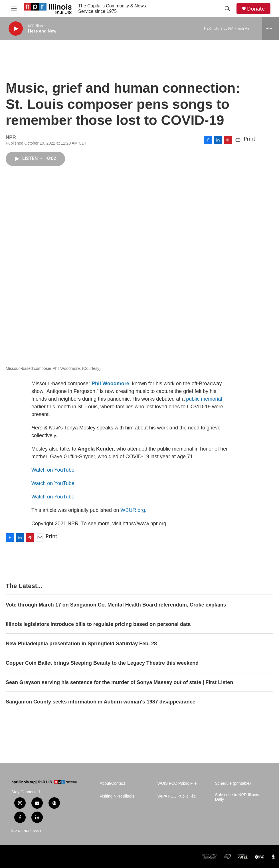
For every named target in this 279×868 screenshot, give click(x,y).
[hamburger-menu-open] (14, 9)
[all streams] (271, 29)
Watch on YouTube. (54, 470)
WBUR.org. (133, 510)
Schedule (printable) (233, 783)
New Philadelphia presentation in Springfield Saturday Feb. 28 (81, 644)
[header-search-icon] (227, 9)
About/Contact (112, 783)
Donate (256, 9)
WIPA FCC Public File (177, 796)
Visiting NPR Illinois (117, 796)
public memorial (204, 399)
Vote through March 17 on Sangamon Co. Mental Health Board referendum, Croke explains (116, 605)
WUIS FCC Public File (177, 783)
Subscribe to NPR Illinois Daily (237, 797)
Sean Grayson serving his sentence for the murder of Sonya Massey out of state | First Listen (119, 682)
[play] (16, 29)
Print (249, 139)
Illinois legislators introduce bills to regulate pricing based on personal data (98, 624)
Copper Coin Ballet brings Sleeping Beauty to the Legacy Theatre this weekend (102, 663)
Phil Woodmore (110, 384)
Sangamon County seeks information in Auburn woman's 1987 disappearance (101, 702)
